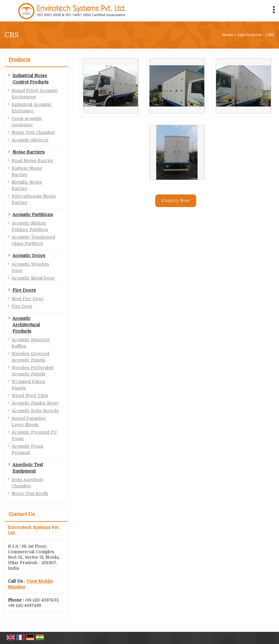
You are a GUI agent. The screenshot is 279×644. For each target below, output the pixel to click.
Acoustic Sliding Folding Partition (30, 226)
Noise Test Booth (30, 493)
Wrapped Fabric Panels (29, 385)
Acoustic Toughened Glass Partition (33, 240)
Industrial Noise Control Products (31, 79)
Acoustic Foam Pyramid (27, 449)
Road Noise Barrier (33, 161)
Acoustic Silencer (30, 140)
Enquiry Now (176, 201)
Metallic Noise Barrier (27, 185)
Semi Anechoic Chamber (28, 483)
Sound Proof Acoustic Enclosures (35, 94)
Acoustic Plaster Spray (35, 403)
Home (228, 35)
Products (19, 60)
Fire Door (22, 306)
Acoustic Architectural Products (26, 325)
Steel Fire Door (28, 299)
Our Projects (250, 35)
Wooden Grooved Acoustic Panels (30, 357)
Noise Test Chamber (33, 132)
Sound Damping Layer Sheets (29, 421)
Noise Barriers (29, 152)
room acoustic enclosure (27, 122)
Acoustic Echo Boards (35, 411)
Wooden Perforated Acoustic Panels (33, 371)
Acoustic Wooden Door (30, 267)
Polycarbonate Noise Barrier (34, 199)
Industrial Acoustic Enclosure (32, 108)
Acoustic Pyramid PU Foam (34, 435)
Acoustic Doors (29, 256)
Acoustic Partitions (33, 215)
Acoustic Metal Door (33, 278)
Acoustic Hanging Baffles (31, 343)
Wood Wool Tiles (30, 395)
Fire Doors (24, 290)
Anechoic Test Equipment (28, 468)
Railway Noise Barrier (27, 171)
